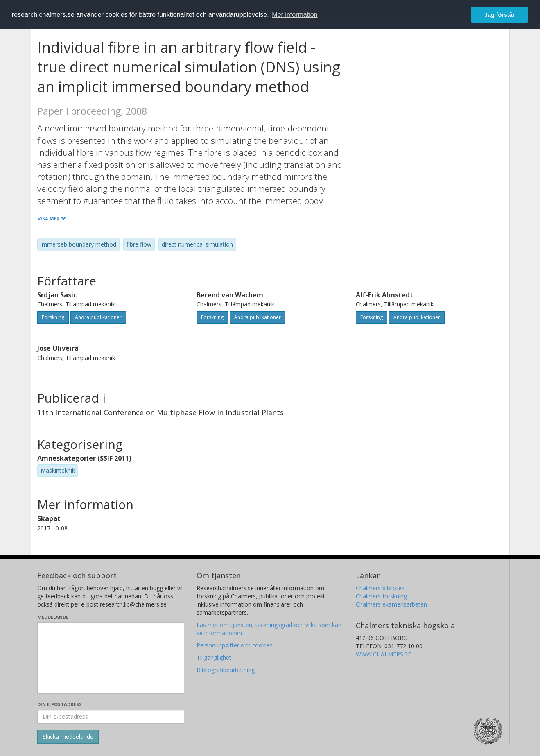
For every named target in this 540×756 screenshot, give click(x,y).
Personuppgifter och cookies (235, 645)
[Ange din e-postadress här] (111, 717)
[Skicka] (68, 737)
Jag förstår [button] (499, 15)
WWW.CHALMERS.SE (383, 654)
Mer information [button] (295, 15)
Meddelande (53, 617)
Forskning (53, 317)
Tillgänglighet (214, 658)
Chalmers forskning (381, 596)
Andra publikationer (98, 317)
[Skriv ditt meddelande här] (111, 658)
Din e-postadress (60, 704)
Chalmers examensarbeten (391, 604)
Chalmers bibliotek (380, 588)
